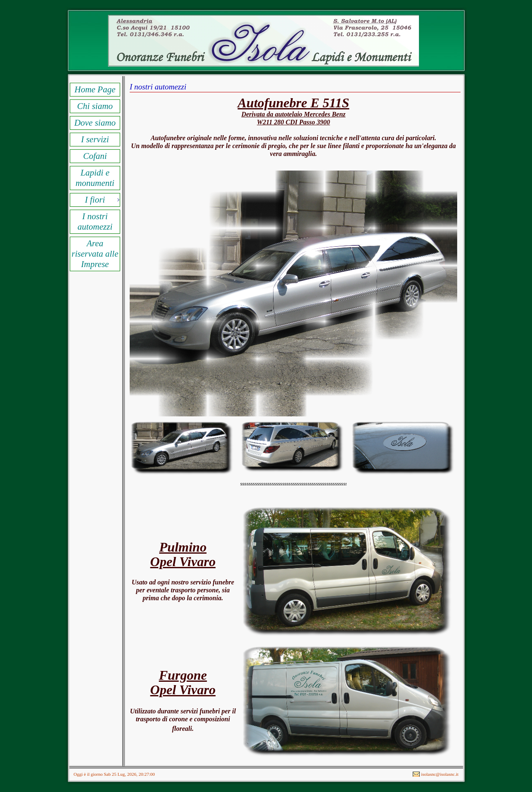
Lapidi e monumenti (95, 178)
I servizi (95, 139)
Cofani (95, 156)
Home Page (95, 89)
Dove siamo (95, 123)
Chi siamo (95, 106)
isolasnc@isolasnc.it (440, 774)
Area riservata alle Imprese (95, 254)
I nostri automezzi (95, 222)
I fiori (95, 200)
